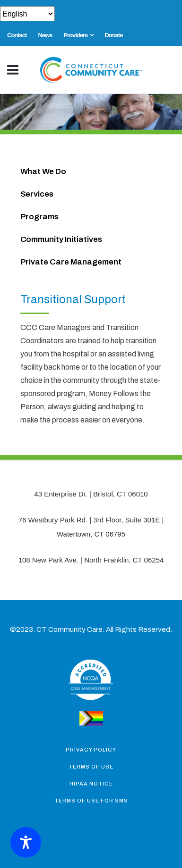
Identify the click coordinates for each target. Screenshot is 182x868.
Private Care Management (71, 262)
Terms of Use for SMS (91, 801)
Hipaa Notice (91, 784)
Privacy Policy (91, 750)
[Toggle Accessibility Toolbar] (26, 842)
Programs (40, 217)
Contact (17, 35)
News (45, 35)
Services (37, 194)
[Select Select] (27, 14)
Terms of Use (91, 767)
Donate (113, 35)
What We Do (43, 171)
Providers (75, 35)
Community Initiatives (61, 239)
